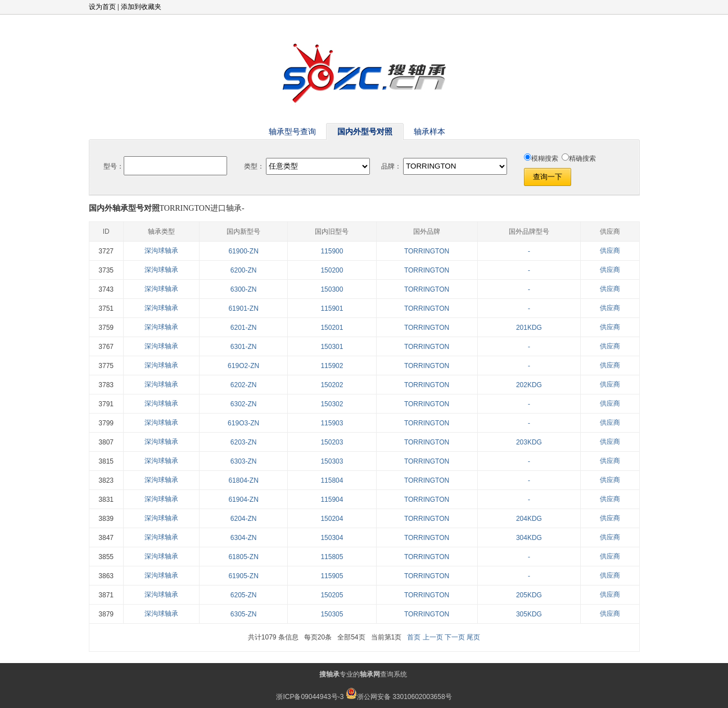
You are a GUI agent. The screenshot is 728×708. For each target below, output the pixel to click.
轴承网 (370, 674)
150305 (332, 614)
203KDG (529, 442)
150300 (332, 289)
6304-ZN (244, 538)
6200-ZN (244, 270)
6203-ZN (244, 442)
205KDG (529, 595)
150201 (332, 328)
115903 (332, 423)
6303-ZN (244, 461)
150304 (332, 538)
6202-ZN (244, 385)
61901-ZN (243, 308)
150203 (332, 442)
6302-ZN (244, 404)
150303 (332, 461)
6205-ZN (244, 595)
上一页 (433, 637)
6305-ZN (244, 614)
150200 (332, 270)
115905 (332, 576)
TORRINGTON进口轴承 (201, 208)
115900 (332, 251)
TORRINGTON (427, 251)
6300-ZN (244, 289)
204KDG (529, 519)
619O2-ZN (243, 366)
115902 (332, 366)
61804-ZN (243, 480)
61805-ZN (243, 557)
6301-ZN (244, 347)
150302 (332, 404)
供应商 (610, 251)
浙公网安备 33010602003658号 (399, 697)
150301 (332, 347)
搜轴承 (329, 674)
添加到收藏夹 (141, 7)
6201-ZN (244, 328)
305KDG (529, 614)
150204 (332, 519)
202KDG (529, 385)
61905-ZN (243, 576)
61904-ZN (243, 500)
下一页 (455, 637)
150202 (332, 385)
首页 (414, 637)
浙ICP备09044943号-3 (310, 697)
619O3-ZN (243, 423)
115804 (332, 480)
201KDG (529, 328)
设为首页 (102, 7)
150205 (332, 595)
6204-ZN (244, 519)
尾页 (473, 637)
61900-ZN (243, 251)
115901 (332, 308)
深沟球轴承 (161, 251)
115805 (332, 557)
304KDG (529, 538)
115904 (332, 500)
